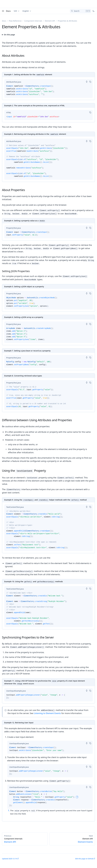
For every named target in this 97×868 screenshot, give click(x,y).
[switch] (87, 82)
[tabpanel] (48, 91)
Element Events (72, 840)
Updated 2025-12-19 (9, 859)
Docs (8, 11)
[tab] (14, 82)
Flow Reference (15, 21)
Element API (50, 21)
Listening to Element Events (47, 713)
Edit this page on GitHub (84, 859)
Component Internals (33, 21)
